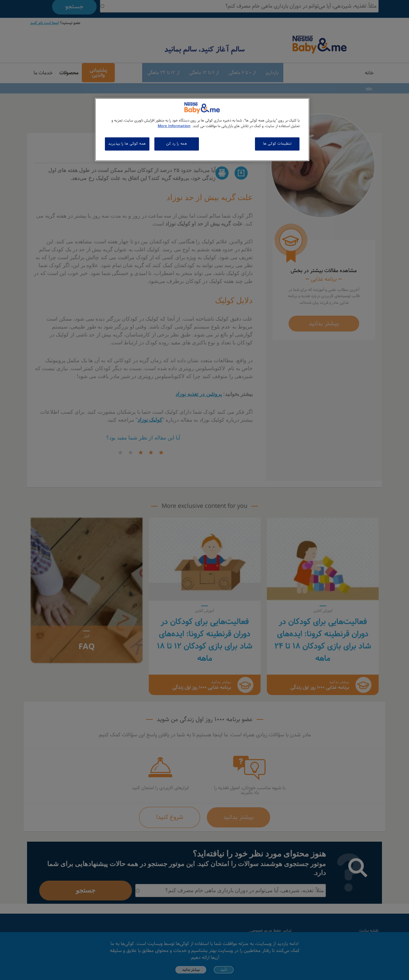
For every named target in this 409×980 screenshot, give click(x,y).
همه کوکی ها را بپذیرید (127, 144)
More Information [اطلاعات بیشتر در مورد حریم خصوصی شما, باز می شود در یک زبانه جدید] (174, 126)
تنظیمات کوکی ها (277, 144)
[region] (202, 130)
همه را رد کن (177, 144)
